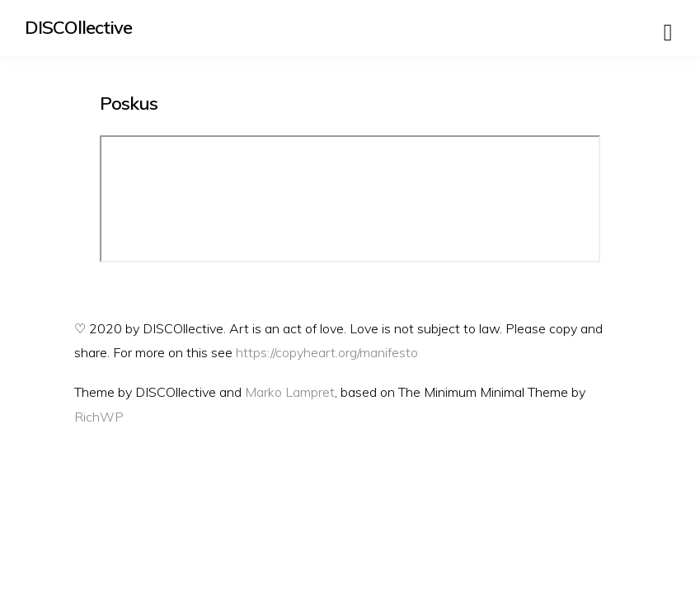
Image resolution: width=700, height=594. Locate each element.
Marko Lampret (290, 392)
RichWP (99, 417)
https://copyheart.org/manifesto (327, 352)
